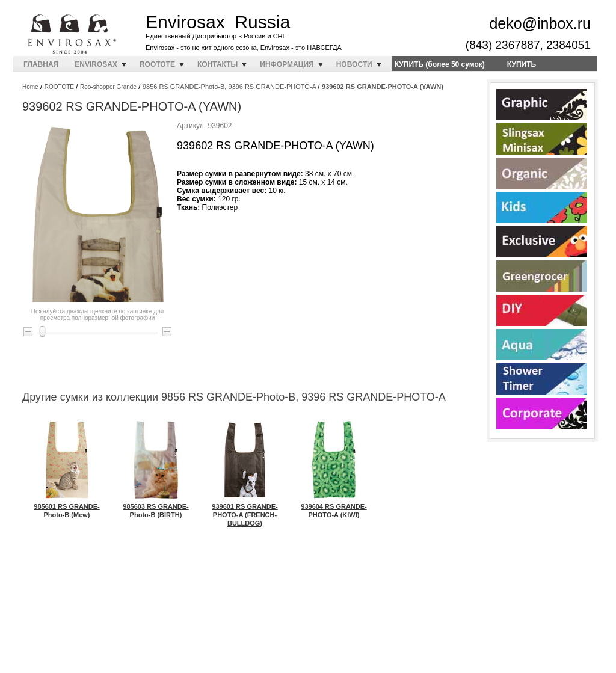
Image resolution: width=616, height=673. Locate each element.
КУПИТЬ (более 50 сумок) (440, 64)
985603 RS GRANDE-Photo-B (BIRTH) (156, 506)
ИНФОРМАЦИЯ (287, 64)
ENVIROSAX (96, 64)
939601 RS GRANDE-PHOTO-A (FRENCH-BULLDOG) (245, 511)
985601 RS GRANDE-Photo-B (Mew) (66, 506)
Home (30, 87)
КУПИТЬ (522, 64)
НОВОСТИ (354, 64)
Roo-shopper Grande (108, 87)
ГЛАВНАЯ (41, 64)
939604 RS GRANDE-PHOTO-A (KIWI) (334, 506)
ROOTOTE (157, 64)
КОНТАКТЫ (217, 64)
